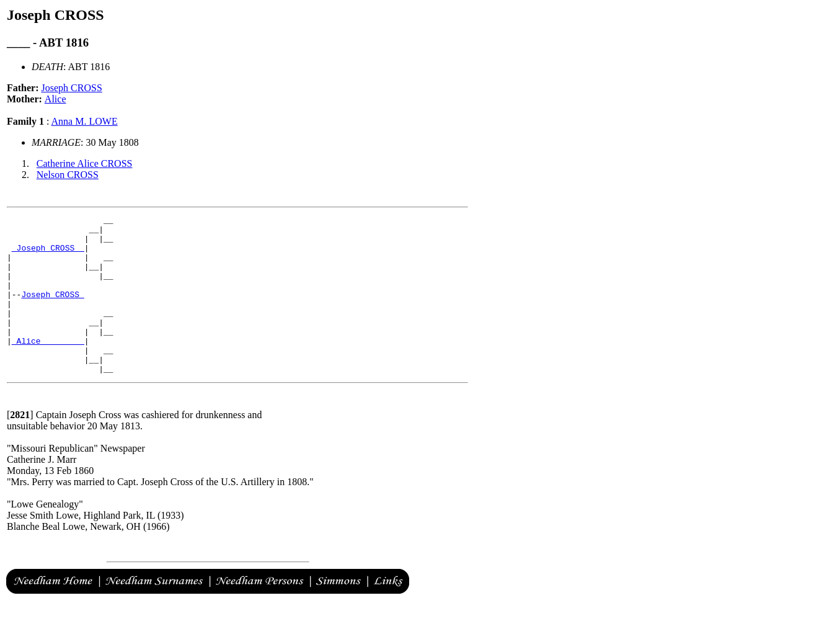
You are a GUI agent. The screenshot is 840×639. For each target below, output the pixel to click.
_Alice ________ (48, 367)
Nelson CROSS (68, 175)
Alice (55, 99)
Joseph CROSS (72, 88)
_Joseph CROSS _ (48, 255)
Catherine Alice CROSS (85, 163)
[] (20, 446)
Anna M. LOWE (85, 121)
